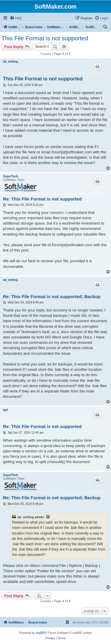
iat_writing (10, 62)
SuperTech (11, 176)
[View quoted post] (48, 517)
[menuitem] (16, 18)
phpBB (40, 633)
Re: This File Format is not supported (42, 199)
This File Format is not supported (45, 38)
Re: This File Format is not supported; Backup (52, 296)
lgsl (5, 410)
